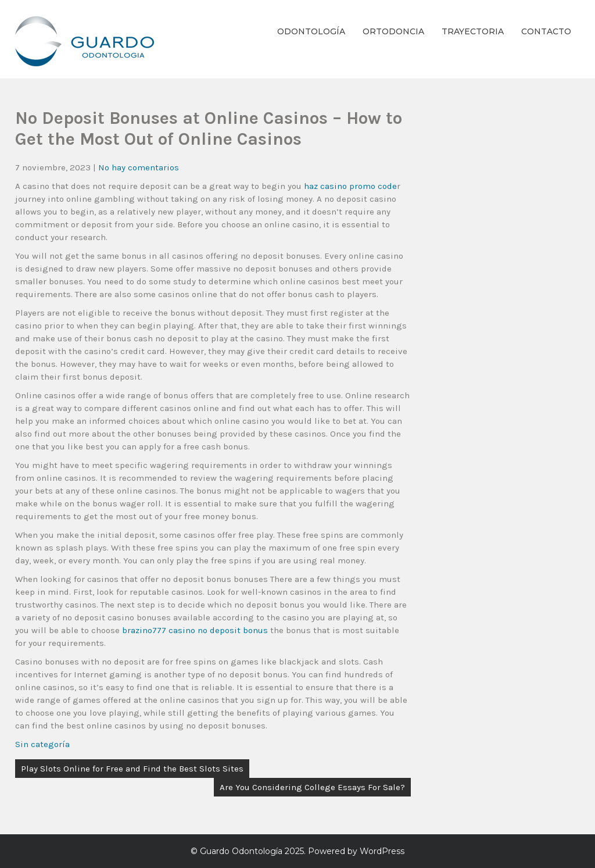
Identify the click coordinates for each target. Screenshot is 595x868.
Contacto (546, 31)
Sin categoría (42, 744)
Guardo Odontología (241, 851)
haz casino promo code (350, 186)
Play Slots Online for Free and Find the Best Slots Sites (132, 769)
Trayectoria (473, 31)
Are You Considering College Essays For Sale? (312, 787)
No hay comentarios (139, 167)
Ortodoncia (393, 31)
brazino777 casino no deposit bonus (195, 630)
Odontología (311, 31)
